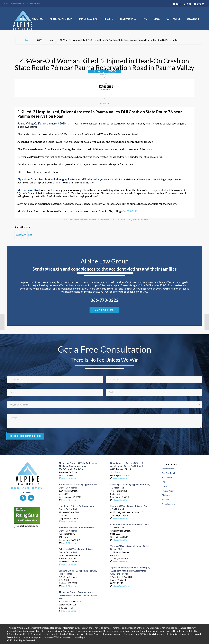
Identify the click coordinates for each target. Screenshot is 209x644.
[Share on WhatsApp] (19, 235)
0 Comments (105, 74)
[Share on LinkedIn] (23, 235)
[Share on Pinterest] (21, 235)
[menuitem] (188, 4)
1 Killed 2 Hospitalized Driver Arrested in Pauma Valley (87, 220)
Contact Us (167, 486)
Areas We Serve (169, 504)
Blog (28, 40)
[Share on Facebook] (15, 235)
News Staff (106, 104)
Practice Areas (168, 469)
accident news (106, 90)
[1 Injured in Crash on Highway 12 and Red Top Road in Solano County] (2, 322)
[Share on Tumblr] (24, 235)
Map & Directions (69, 479)
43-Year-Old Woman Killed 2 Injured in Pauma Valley (128, 220)
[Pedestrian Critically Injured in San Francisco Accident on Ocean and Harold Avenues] (207, 322)
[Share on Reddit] (29, 235)
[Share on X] (17, 235)
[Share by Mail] (31, 235)
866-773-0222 (189, 4)
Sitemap (165, 500)
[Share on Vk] (26, 235)
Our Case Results (169, 473)
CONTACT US (104, 310)
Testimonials (167, 477)
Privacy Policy (168, 491)
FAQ (164, 482)
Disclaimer (166, 495)
